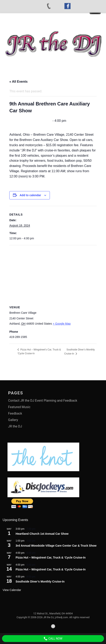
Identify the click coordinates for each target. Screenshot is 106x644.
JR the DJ (15, 426)
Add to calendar (30, 195)
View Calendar (12, 590)
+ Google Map (62, 324)
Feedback (15, 413)
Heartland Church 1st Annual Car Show (42, 534)
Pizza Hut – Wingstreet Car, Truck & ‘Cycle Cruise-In (51, 558)
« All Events (18, 82)
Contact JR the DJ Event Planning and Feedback (43, 401)
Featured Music (19, 407)
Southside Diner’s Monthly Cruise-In (40, 581)
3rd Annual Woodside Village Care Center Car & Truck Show (56, 546)
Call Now (53, 639)
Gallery (13, 420)
